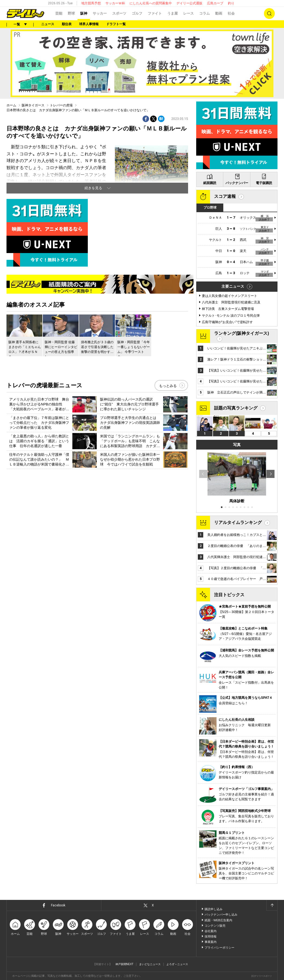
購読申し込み (214, 909)
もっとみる (168, 386)
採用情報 (211, 936)
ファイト (155, 13)
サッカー (100, 13)
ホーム (11, 105)
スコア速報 (225, 196)
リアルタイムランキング (238, 522)
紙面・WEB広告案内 (218, 920)
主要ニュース (233, 286)
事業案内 (211, 942)
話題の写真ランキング (236, 408)
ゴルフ (137, 13)
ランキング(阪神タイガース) (242, 333)
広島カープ (215, 3)
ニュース (48, 24)
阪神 (84, 13)
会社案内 (211, 931)
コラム (204, 13)
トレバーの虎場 (61, 105)
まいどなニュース (150, 964)
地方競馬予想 (91, 3)
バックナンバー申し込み (221, 915)
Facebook (58, 905)
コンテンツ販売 (215, 926)
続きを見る (93, 188)
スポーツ (119, 13)
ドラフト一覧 (116, 24)
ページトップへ (272, 905)
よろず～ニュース (177, 964)
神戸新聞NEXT (125, 964)
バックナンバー (237, 183)
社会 (231, 13)
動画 (219, 13)
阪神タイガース (33, 105)
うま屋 (172, 13)
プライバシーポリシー (220, 948)
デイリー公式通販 (189, 3)
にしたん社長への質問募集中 (151, 3)
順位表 (67, 24)
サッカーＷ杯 (115, 3)
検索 (269, 14)
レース (188, 13)
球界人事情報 (89, 24)
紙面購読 (210, 183)
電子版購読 (264, 183)
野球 (71, 13)
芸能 (59, 13)
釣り (231, 3)
